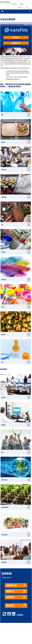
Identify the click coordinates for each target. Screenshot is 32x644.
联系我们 (16, 37)
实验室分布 (16, 43)
